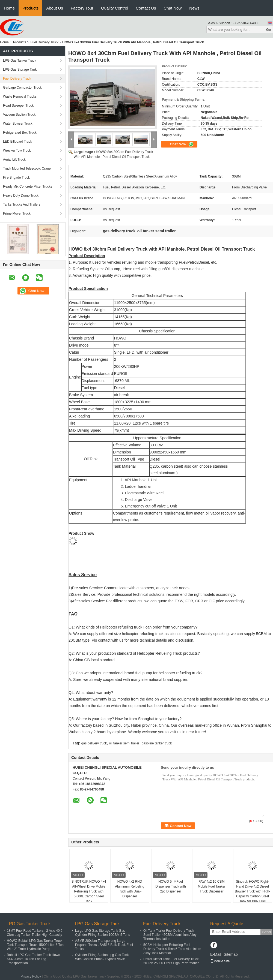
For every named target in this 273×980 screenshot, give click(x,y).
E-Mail (216, 954)
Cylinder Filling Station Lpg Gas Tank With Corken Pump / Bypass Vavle (102, 957)
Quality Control (115, 8)
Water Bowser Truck (18, 124)
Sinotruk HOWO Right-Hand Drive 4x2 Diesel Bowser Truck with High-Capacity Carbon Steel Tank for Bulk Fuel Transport (252, 894)
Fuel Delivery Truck (44, 42)
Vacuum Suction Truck (19, 115)
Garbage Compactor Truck (22, 88)
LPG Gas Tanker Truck (20, 61)
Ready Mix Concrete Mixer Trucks (28, 187)
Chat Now (173, 8)
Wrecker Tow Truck (17, 151)
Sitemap (231, 954)
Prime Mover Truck (17, 214)
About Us (55, 8)
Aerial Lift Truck (14, 160)
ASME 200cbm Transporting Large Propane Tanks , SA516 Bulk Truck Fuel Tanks (104, 945)
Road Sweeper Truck (18, 106)
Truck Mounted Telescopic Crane (27, 169)
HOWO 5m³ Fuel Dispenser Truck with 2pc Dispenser (170, 886)
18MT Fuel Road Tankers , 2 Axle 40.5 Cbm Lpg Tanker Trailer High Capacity (35, 933)
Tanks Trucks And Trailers (22, 205)
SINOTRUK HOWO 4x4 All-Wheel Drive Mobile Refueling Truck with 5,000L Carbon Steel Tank (89, 891)
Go (268, 30)
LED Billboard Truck (17, 142)
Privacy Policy (31, 976)
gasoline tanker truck (157, 743)
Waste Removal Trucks (20, 97)
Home (9, 8)
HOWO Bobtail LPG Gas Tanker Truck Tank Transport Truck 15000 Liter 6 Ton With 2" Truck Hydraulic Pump (35, 945)
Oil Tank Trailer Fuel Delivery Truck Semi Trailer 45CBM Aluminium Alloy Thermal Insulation (170, 935)
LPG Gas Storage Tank (20, 70)
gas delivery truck (94, 743)
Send (266, 932)
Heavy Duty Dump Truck (21, 196)
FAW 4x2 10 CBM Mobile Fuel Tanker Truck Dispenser (211, 886)
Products (30, 8)
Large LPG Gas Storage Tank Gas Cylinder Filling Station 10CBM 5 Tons (103, 933)
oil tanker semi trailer (124, 743)
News (194, 8)
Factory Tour (82, 8)
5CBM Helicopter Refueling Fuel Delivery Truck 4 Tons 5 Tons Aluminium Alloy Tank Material (172, 949)
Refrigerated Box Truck (20, 133)
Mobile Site (220, 961)
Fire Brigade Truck (16, 178)
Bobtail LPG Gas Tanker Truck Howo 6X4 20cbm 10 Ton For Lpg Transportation (33, 959)
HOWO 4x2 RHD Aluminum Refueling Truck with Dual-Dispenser (130, 889)
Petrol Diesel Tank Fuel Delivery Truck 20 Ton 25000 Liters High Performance (171, 961)
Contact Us (146, 8)
